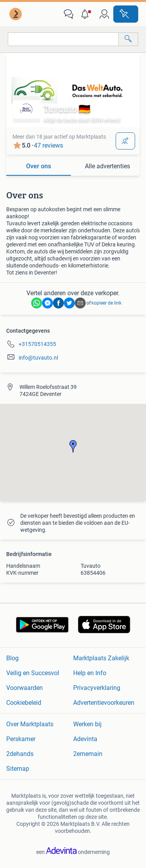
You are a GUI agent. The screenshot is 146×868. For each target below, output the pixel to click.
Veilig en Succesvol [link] (33, 673)
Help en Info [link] (90, 673)
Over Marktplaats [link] (30, 724)
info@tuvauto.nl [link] (38, 358)
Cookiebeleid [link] (24, 703)
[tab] (39, 167)
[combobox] (63, 39)
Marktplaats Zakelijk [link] (101, 658)
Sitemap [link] (18, 769)
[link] (16, 14)
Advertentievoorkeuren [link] (104, 703)
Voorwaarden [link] (25, 688)
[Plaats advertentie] (126, 14)
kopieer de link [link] (106, 303)
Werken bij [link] (87, 724)
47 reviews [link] (48, 145)
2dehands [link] (20, 754)
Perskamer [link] (21, 739)
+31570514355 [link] (37, 344)
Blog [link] (12, 658)
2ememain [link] (88, 754)
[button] (86, 14)
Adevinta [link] (85, 739)
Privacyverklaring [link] (97, 688)
